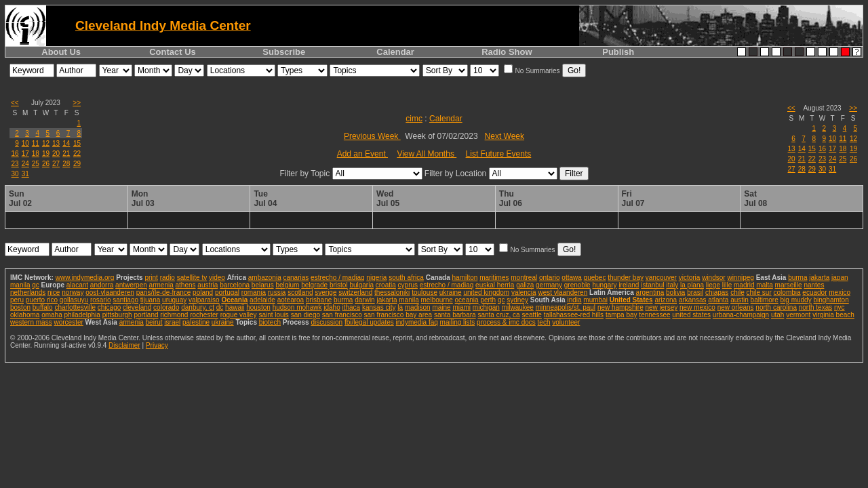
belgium (287, 285)
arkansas (693, 300)
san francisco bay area (398, 315)
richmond (174, 315)
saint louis (273, 315)
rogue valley (239, 315)
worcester (68, 322)
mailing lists (458, 322)
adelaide (262, 300)
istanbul (652, 285)
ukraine (451, 292)
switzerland (355, 292)
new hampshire (620, 307)
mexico (840, 292)
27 (56, 164)
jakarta (819, 278)
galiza (525, 285)
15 (77, 143)
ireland (629, 285)
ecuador (814, 292)
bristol (339, 285)
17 (25, 154)
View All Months (427, 154)
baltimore (765, 300)
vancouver (661, 278)
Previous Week (372, 136)
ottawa (571, 278)
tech (544, 322)
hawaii (235, 307)
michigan (486, 307)
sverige (325, 292)
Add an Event (362, 154)
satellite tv (192, 278)
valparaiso (204, 300)
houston (258, 307)
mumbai (595, 300)
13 (56, 143)
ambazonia (265, 278)
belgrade (314, 285)
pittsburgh (117, 315)
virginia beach (833, 315)
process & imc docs (506, 322)
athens (186, 285)
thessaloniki (392, 292)
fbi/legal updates (369, 322)
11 (36, 143)
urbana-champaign (741, 315)
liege (713, 285)
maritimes (494, 278)
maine (441, 307)
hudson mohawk (297, 307)
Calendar (395, 52)
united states (691, 315)
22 (77, 154)
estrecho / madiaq (338, 278)
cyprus (408, 285)
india (574, 300)
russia (277, 292)
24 (25, 164)
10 (25, 143)
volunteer (566, 322)
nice (54, 292)
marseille (789, 285)
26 (46, 164)
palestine (196, 322)
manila (20, 285)
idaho (332, 307)
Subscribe (284, 52)
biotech (270, 322)
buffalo (43, 307)
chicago (109, 307)
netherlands (28, 292)
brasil (695, 292)
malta (764, 285)
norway (73, 292)
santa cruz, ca (498, 315)
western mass (31, 322)
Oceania (234, 300)
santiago (125, 300)
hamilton (465, 278)
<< (15, 103)
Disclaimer (124, 345)
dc (220, 307)
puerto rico (42, 300)
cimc (414, 119)
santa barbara (455, 315)
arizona (666, 300)
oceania (467, 300)
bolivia (675, 292)
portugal (227, 292)
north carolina (776, 307)
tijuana (150, 300)
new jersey (661, 307)
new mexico (697, 307)
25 (36, 164)
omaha (52, 315)
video (217, 278)
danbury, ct (198, 307)
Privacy (157, 345)
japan (840, 278)
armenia (161, 285)
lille (727, 285)
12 (46, 143)
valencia (524, 292)
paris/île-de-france (164, 292)
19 (46, 154)
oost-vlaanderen (110, 292)
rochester (204, 315)
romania (254, 292)
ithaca (351, 307)
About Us (61, 52)
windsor (713, 278)
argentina (650, 292)
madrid (744, 285)
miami (461, 307)
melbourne (437, 300)
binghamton (831, 300)
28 (66, 164)
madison (418, 307)
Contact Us (173, 52)
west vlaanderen (563, 292)
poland (203, 292)
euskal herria (495, 285)
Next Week (505, 136)
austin (739, 300)
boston (20, 307)
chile (737, 292)
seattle (531, 315)
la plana (692, 285)
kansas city (379, 307)
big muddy (796, 300)
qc (36, 285)
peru (17, 300)
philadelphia (82, 315)
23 (15, 164)
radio (167, 278)
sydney (517, 300)
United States (631, 300)
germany (549, 285)
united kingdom (486, 292)
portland (146, 315)
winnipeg (740, 278)
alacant (77, 285)
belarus (263, 285)
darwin (364, 300)
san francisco (342, 315)
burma (797, 278)
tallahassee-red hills (574, 315)
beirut (154, 322)
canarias (296, 278)
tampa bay (622, 315)
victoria (690, 278)
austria (208, 285)
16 (15, 154)
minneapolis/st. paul (566, 307)
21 (66, 154)
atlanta (718, 300)
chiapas (717, 292)
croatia (386, 285)
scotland (300, 292)
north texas (815, 307)
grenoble (577, 285)
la (400, 307)
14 (66, 143)
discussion (327, 322)
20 (56, 154)
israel (172, 322)
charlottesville (75, 307)
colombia (787, 292)
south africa (406, 278)
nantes (814, 285)
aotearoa (291, 300)
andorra (102, 285)
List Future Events (499, 154)
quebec (595, 278)
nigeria (376, 278)
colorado (166, 307)
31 (25, 174)
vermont (798, 315)
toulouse (425, 292)
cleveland (137, 307)
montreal (524, 278)
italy (672, 285)
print (151, 278)
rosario (101, 300)
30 (15, 174)
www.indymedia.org (85, 278)
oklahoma (25, 315)
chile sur (759, 292)
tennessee (654, 315)
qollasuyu (74, 300)
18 (36, 154)
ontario (550, 278)
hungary (604, 285)
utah (777, 315)
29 (77, 164)
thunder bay (626, 278)
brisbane (319, 300)
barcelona (235, 285)
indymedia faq (417, 322)
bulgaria (361, 285)
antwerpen (131, 285)
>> (77, 103)
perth (488, 300)
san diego (305, 315)
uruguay (174, 300)
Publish (618, 52)
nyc (840, 307)
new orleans (736, 307)
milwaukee (518, 307)
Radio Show (507, 52)
